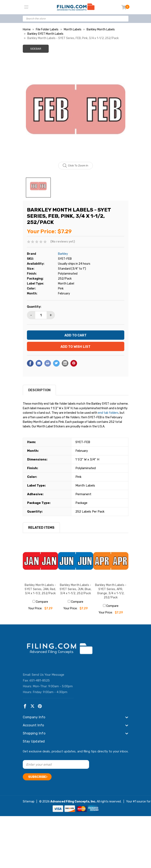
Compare (40, 602)
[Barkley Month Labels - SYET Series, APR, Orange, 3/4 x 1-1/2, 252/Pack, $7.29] (111, 561)
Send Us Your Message (48, 675)
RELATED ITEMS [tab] (41, 528)
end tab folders (108, 413)
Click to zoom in (75, 166)
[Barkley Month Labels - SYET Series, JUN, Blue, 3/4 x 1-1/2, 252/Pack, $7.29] (76, 561)
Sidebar (36, 49)
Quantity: (34, 307)
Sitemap (29, 802)
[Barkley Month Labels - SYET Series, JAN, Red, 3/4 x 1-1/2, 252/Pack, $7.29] (40, 561)
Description (39, 390)
